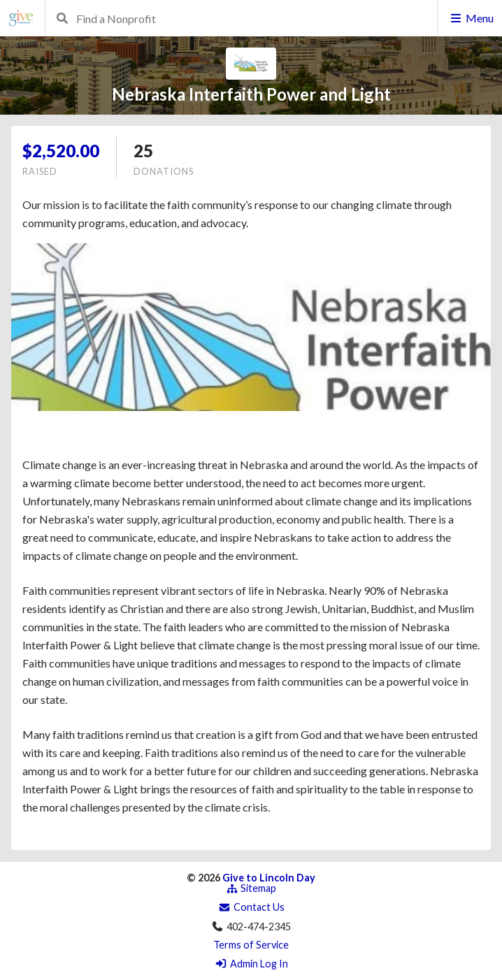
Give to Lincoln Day (269, 878)
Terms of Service (251, 945)
